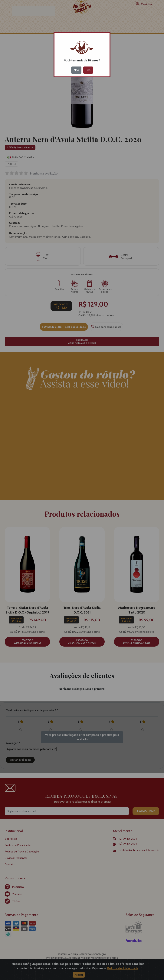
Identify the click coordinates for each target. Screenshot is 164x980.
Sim (88, 70)
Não (76, 70)
